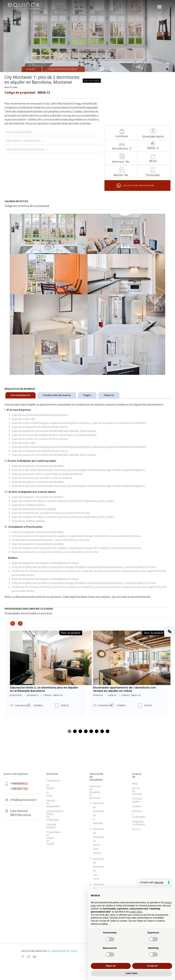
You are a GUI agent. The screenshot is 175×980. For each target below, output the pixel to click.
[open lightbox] (49, 234)
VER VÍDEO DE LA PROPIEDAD (23, 141)
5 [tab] (91, 731)
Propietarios (50, 780)
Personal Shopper (50, 826)
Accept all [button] (152, 966)
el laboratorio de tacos (62, 951)
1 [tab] (69, 731)
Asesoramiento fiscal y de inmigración (50, 815)
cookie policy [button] (136, 912)
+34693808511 (19, 783)
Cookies (136, 806)
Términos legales (136, 800)
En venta (50, 794)
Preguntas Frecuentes (136, 823)
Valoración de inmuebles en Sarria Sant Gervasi (95, 841)
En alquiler (50, 787)
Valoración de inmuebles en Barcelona (93, 792)
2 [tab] (75, 731)
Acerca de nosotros (136, 791)
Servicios (52, 774)
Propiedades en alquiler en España (50, 838)
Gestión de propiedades (50, 803)
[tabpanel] (46, 672)
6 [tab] (97, 731)
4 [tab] (86, 731)
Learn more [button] (131, 973)
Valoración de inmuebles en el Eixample (95, 813)
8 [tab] (108, 731)
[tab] (20, 395)
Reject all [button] (111, 966)
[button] (170, 632)
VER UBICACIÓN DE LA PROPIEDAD (26, 150)
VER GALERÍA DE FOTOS (19, 132)
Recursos (136, 829)
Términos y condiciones (136, 814)
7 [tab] (102, 731)
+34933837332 (19, 789)
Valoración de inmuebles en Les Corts (95, 869)
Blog (135, 783)
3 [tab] (80, 731)
